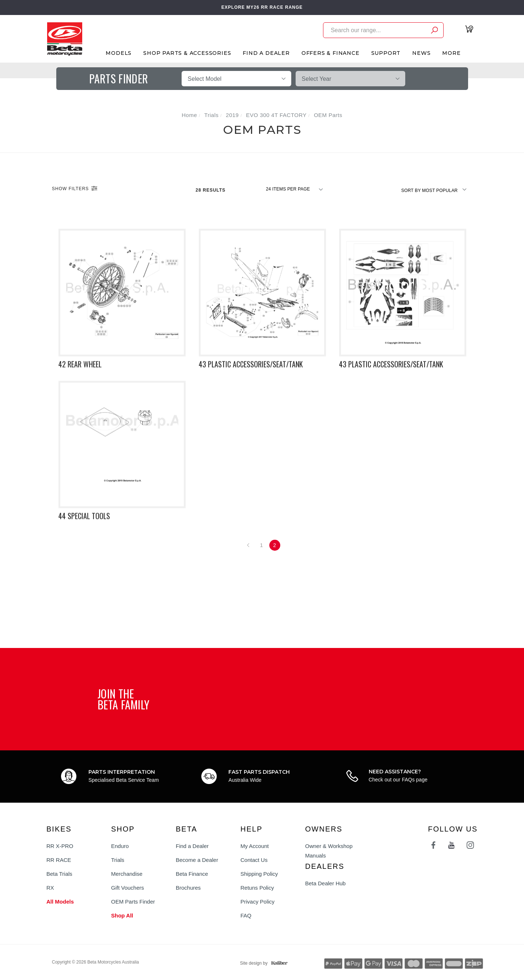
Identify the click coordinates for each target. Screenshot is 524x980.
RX (50, 888)
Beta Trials (59, 874)
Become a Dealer (197, 860)
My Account (255, 846)
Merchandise (127, 874)
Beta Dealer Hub (325, 883)
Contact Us (254, 860)
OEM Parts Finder (133, 902)
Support (386, 53)
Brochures (188, 888)
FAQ (246, 915)
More (451, 53)
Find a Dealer (192, 846)
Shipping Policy (259, 874)
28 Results (211, 190)
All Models (60, 902)
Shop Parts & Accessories (187, 53)
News (421, 53)
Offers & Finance (331, 53)
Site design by (262, 963)
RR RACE (59, 860)
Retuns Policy (257, 888)
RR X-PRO (60, 846)
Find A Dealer (266, 53)
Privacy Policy (257, 902)
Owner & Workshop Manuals (329, 851)
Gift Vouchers (128, 888)
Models (119, 53)
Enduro (120, 846)
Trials (118, 860)
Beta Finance (192, 874)
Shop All (122, 915)
